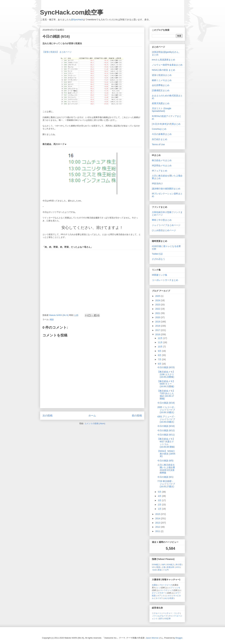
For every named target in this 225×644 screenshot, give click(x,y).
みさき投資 (169, 598)
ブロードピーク (166, 585)
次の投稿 (47, 416)
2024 (158, 300)
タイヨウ (159, 598)
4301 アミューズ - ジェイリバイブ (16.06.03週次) (166, 419)
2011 (158, 531)
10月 (160, 347)
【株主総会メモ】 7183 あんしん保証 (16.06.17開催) (166, 395)
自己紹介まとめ (160, 139)
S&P (163, 564)
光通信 (155, 585)
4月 (160, 496)
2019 (158, 322)
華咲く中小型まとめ (162, 220)
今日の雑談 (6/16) (166, 426)
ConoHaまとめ (159, 129)
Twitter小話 (157, 254)
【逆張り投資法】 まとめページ (57, 52)
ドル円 (166, 570)
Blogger (179, 638)
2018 (158, 326)
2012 (158, 527)
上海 (163, 567)
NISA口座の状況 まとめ (164, 70)
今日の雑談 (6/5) (165, 461)
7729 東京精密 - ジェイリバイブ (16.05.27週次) (166, 484)
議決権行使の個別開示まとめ (166, 189)
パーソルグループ (160, 616)
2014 (158, 518)
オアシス (161, 596)
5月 (160, 492)
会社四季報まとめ (161, 85)
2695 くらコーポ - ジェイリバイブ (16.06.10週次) (166, 410)
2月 (160, 505)
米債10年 (171, 567)
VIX (153, 567)
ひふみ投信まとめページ (164, 230)
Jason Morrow (152, 638)
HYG (178, 567)
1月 (160, 509)
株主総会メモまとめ (162, 160)
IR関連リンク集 (160, 275)
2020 (158, 317)
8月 (160, 355)
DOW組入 (156, 564)
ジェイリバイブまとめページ (166, 225)
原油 (160, 570)
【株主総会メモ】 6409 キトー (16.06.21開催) (166, 384)
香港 (158, 567)
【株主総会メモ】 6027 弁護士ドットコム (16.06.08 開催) (166, 443)
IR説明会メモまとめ (162, 165)
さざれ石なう (158, 259)
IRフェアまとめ (160, 171)
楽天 (161, 618)
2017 (158, 330)
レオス (169, 596)
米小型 (179, 564)
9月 (160, 351)
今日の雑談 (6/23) (166, 367)
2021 (158, 313)
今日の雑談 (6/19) (166, 403)
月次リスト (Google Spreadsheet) (162, 110)
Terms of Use (158, 144)
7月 (160, 359)
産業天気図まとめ (161, 103)
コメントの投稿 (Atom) (95, 423)
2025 (158, 296)
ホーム (92, 416)
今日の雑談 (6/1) (165, 477)
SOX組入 (171, 564)
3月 (160, 500)
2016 (158, 334)
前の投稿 (137, 416)
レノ (159, 588)
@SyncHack (77, 20)
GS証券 (167, 618)
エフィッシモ (175, 588)
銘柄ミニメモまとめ (162, 80)
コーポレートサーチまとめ (165, 280)
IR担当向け (157, 183)
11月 (160, 342)
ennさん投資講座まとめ (164, 60)
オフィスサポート (159, 593)
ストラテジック (167, 590)
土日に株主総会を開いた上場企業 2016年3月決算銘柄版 (166, 469)
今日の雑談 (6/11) (166, 435)
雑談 (52, 320)
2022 (158, 309)
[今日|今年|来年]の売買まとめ (166, 124)
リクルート (157, 613)
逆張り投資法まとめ (162, 75)
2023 (158, 305)
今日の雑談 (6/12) (166, 430)
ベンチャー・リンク (171, 613)
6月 (160, 364)
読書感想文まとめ (161, 90)
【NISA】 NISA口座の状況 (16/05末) (166, 454)
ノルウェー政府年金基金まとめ (167, 65)
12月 (160, 338)
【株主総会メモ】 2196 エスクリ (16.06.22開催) (166, 374)
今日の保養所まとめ (162, 134)
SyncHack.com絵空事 (72, 12)
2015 (158, 514)
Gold (154, 570)
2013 (158, 523)
